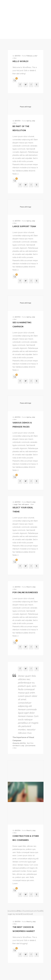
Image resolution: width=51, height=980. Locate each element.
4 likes (14, 123)
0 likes (14, 58)
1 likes (32, 504)
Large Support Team (24, 226)
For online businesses (25, 592)
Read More (30, 743)
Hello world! (20, 61)
